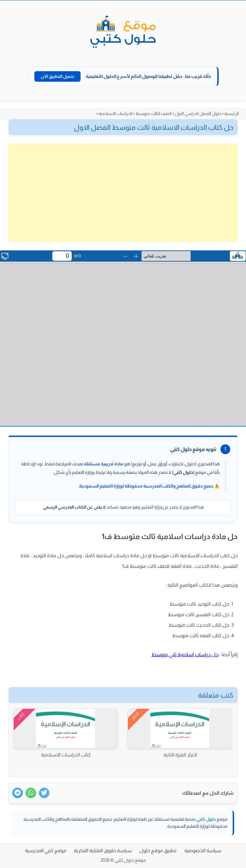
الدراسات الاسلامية (116, 114)
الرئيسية (232, 114)
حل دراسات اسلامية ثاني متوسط (185, 654)
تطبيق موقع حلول (158, 850)
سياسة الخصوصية (203, 850)
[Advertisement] (123, 193)
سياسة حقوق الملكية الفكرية (103, 850)
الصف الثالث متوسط (154, 114)
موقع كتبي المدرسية (46, 850)
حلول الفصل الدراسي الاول (198, 114)
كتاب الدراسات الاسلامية (66, 755)
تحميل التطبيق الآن (57, 76)
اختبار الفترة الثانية (180, 755)
